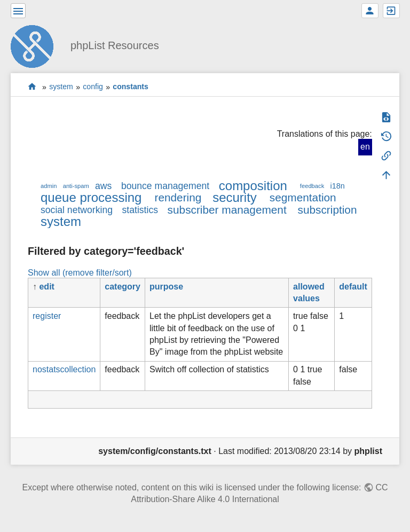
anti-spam (76, 186)
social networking (77, 210)
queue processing (91, 197)
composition (253, 186)
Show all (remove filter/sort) (80, 273)
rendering (178, 197)
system (61, 87)
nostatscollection (64, 369)
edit (46, 287)
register (47, 316)
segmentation (303, 197)
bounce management (165, 186)
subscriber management (227, 210)
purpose (166, 287)
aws (103, 186)
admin (49, 186)
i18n (337, 186)
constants (131, 87)
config (93, 87)
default (353, 287)
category (123, 287)
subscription (328, 210)
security (235, 197)
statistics (140, 210)
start (32, 87)
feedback (312, 186)
